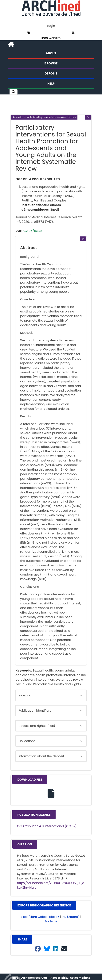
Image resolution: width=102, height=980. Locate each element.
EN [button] (73, 33)
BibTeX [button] (54, 917)
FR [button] (28, 33)
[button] (14, 92)
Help (51, 84)
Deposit (51, 73)
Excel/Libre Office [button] (34, 917)
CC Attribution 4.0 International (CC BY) (47, 826)
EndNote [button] (51, 921)
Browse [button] (51, 63)
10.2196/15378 (32, 231)
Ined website (51, 38)
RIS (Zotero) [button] (71, 917)
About (51, 53)
